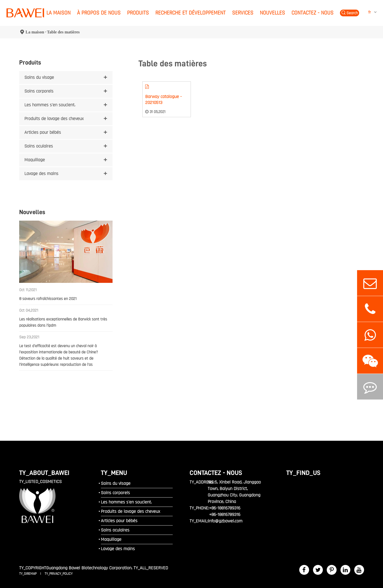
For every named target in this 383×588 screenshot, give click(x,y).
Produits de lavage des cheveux (54, 119)
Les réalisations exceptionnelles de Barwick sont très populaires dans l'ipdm (63, 322)
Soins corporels (39, 91)
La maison (58, 13)
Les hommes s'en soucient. (50, 105)
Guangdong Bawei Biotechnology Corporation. (89, 568)
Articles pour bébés (43, 132)
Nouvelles (272, 13)
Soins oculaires (39, 146)
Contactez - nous (312, 13)
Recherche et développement (190, 13)
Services (243, 13)
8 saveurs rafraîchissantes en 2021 (48, 299)
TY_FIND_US (303, 473)
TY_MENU (114, 473)
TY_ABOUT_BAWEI (44, 473)
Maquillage (35, 160)
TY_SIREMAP (28, 574)
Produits (138, 13)
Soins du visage (39, 77)
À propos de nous (99, 13)
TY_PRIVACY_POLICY (59, 574)
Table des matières (63, 32)
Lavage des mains (41, 174)
